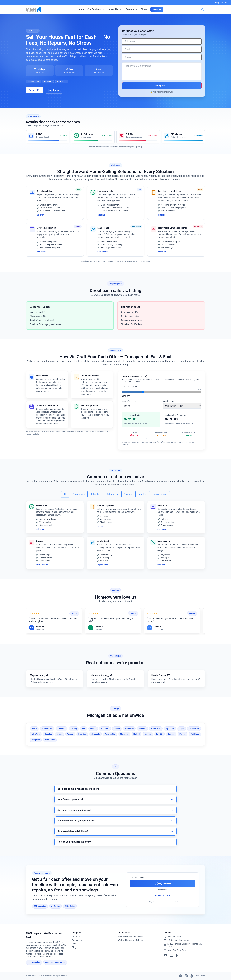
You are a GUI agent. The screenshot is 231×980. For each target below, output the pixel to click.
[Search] (202, 9)
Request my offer (162, 896)
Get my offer (35, 90)
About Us (113, 9)
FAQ (74, 944)
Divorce (128, 494)
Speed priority (168, 401)
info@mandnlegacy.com (178, 940)
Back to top (201, 976)
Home (81, 9)
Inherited (96, 494)
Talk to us (101, 215)
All (65, 494)
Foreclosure (79, 494)
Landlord (143, 494)
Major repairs (160, 494)
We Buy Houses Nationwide (130, 937)
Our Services (94, 9)
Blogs (144, 9)
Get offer (157, 9)
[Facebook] (166, 955)
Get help (161, 215)
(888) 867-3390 (221, 3)
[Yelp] (177, 955)
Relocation (112, 494)
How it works (54, 90)
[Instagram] (171, 955)
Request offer (103, 252)
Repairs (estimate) (129, 401)
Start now (162, 252)
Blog (74, 947)
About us (76, 937)
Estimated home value (130, 387)
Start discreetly (42, 565)
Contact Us (131, 9)
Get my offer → (162, 86)
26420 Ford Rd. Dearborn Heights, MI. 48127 (185, 945)
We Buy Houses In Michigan (131, 940)
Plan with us (42, 252)
